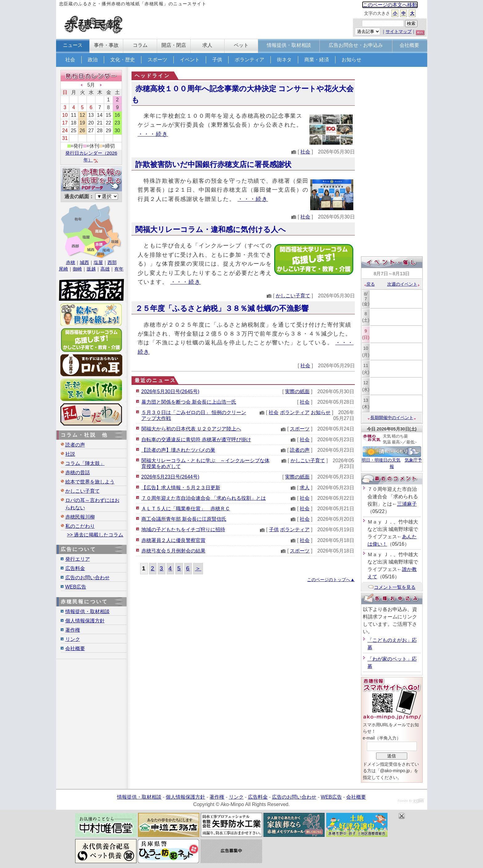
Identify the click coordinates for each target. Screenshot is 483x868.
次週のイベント (404, 284)
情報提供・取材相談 (87, 611)
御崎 (77, 269)
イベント (190, 60)
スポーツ (157, 60)
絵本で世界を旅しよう (90, 482)
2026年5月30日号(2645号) (170, 391)
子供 (217, 60)
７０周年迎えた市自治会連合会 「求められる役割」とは (204, 498)
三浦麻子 (407, 504)
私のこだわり (80, 526)
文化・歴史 (123, 60)
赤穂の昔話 (78, 473)
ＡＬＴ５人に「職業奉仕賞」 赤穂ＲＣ (186, 509)
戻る (369, 284)
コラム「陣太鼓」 (85, 463)
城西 (84, 262)
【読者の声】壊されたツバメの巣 (178, 450)
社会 (70, 60)
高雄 (105, 269)
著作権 (73, 630)
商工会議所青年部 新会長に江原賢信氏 (184, 519)
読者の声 (300, 450)
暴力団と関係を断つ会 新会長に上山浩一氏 (189, 402)
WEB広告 (76, 587)
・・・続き (153, 134)
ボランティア (250, 60)
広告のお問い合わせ (87, 578)
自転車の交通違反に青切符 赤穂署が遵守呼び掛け (196, 440)
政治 (93, 60)
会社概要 (75, 648)
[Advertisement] (392, 162)
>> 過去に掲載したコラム (95, 535)
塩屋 (98, 262)
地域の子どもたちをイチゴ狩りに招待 (183, 530)
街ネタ (284, 60)
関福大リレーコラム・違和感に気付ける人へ (211, 229)
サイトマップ (399, 31)
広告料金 (75, 568)
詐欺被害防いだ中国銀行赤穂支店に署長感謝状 (213, 164)
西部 (112, 262)
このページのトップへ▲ (331, 580)
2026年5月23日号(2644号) (170, 477)
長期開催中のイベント (392, 418)
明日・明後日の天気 (381, 460)
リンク (73, 639)
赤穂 (71, 262)
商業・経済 (317, 60)
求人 (305, 488)
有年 (119, 269)
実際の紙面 (297, 391)
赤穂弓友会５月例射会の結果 (173, 551)
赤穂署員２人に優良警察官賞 (173, 540)
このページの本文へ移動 (390, 5)
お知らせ (351, 60)
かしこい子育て (293, 296)
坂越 (91, 269)
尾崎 (63, 269)
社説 (70, 454)
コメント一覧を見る (392, 587)
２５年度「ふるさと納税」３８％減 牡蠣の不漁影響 (222, 308)
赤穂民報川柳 (80, 517)
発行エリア (78, 559)
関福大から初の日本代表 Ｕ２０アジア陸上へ (191, 429)
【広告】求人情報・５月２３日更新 (181, 488)
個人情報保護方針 (85, 621)
